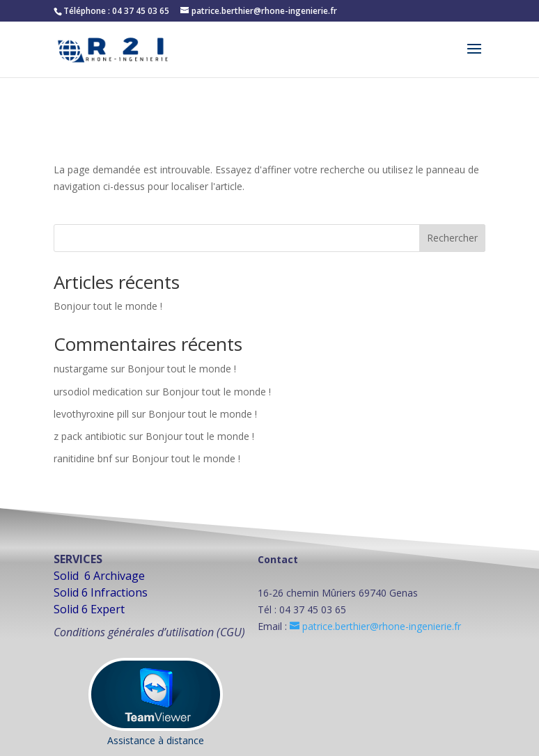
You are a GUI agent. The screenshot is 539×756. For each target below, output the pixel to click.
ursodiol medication (98, 392)
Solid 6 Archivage (99, 576)
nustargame (81, 369)
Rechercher (452, 238)
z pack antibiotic (90, 436)
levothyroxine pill (91, 414)
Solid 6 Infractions (101, 592)
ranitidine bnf (83, 458)
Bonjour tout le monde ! (108, 306)
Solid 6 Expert (89, 609)
